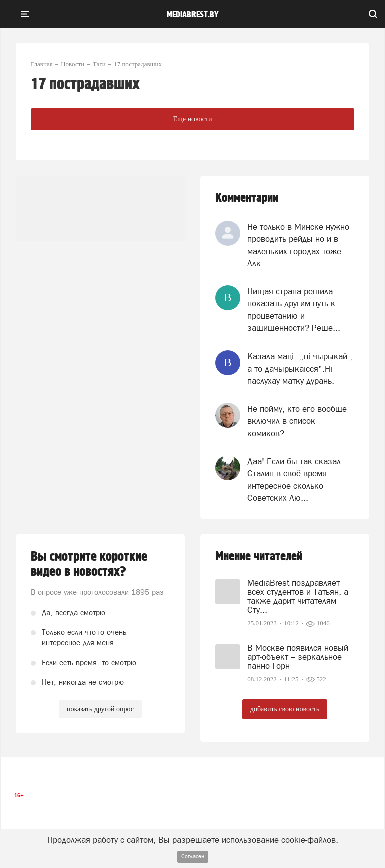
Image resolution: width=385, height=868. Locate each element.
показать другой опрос (100, 709)
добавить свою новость (285, 709)
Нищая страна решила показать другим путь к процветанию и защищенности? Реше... (294, 310)
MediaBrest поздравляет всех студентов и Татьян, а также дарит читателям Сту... (298, 596)
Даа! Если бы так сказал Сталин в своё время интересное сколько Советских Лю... (294, 480)
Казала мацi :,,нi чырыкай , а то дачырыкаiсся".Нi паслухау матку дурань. (300, 368)
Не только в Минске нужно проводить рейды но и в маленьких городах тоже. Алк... (298, 245)
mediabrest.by (193, 15)
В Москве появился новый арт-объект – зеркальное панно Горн (298, 657)
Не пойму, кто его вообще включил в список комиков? (297, 421)
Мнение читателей (259, 556)
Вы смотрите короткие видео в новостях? (89, 564)
